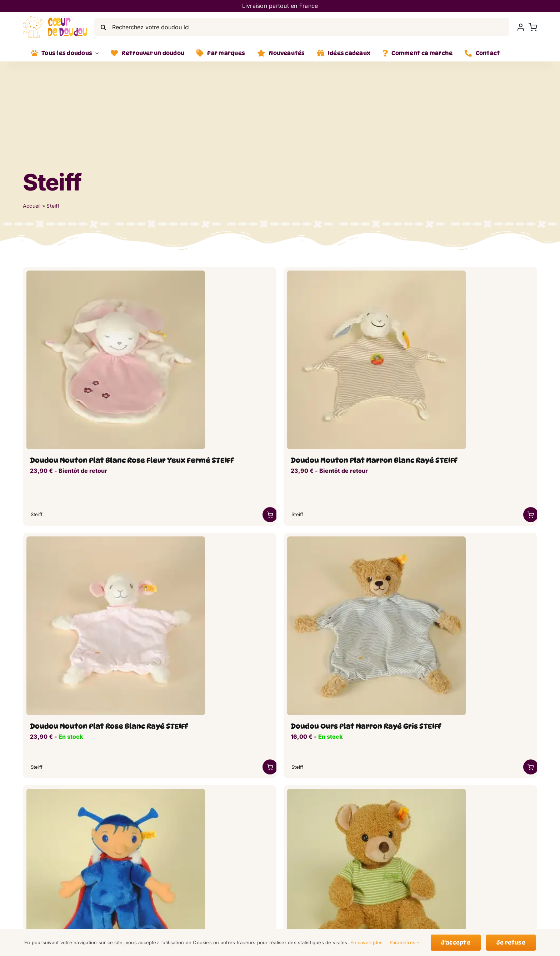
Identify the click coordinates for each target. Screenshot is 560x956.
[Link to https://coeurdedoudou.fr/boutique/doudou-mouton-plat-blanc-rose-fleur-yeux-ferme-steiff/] (270, 515)
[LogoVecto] (55, 19)
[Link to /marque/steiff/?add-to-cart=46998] (270, 767)
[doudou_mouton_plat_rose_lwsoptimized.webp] (116, 539)
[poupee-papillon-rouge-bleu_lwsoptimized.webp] (116, 792)
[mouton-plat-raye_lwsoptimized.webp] (376, 273)
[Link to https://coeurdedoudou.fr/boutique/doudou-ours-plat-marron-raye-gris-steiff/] (531, 767)
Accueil (32, 206)
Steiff (37, 514)
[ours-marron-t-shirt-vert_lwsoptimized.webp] (376, 792)
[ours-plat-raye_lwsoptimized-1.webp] (376, 539)
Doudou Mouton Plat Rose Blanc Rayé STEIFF (109, 726)
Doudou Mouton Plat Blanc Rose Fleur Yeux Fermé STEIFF (132, 460)
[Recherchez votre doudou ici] (302, 27)
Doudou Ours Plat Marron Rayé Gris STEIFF (366, 726)
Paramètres (405, 942)
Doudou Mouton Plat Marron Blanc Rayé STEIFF (374, 460)
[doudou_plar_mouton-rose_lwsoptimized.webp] (116, 273)
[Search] (103, 27)
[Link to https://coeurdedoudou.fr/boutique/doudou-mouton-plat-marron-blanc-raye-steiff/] (531, 515)
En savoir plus (366, 942)
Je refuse (511, 943)
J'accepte (456, 943)
